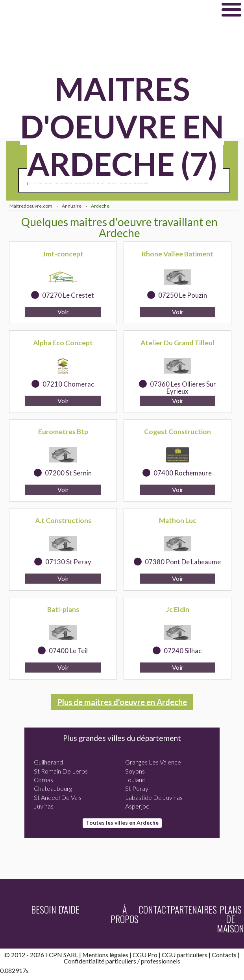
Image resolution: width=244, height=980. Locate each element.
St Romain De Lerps (61, 771)
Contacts (224, 955)
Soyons (135, 771)
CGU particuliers (185, 955)
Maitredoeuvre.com (98, 9)
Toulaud (135, 780)
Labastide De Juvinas (154, 797)
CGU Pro (145, 955)
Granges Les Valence (153, 762)
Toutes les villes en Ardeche (122, 822)
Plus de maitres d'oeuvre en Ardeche (122, 702)
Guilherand (48, 762)
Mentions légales (105, 955)
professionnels (161, 961)
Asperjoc (137, 806)
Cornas (43, 780)
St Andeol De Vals (58, 797)
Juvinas (44, 806)
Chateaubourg (53, 788)
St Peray (137, 788)
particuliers (121, 961)
